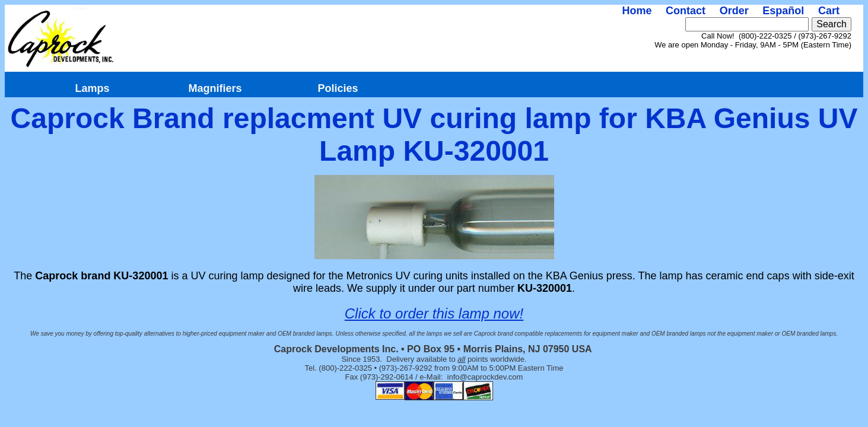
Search (832, 24)
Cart (829, 11)
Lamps (92, 88)
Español (783, 11)
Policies (338, 88)
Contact (686, 11)
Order (734, 11)
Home (637, 11)
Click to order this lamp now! (434, 313)
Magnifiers (215, 88)
